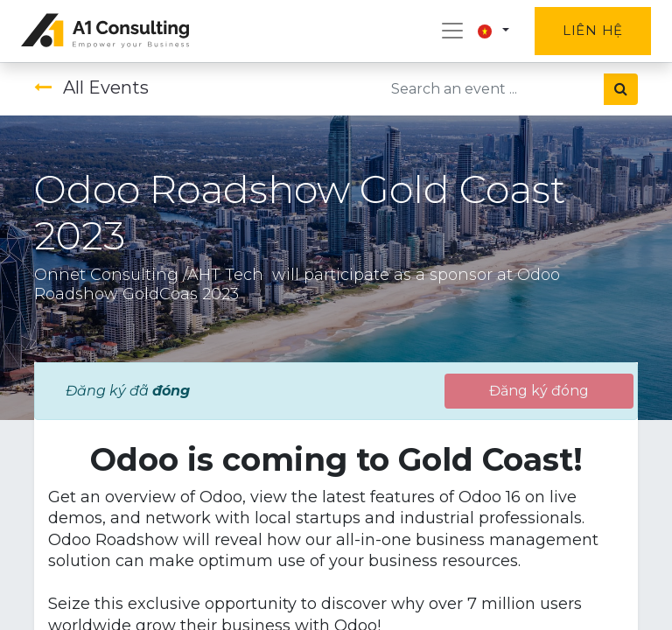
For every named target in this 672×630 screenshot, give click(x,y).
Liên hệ (593, 30)
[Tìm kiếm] (621, 89)
